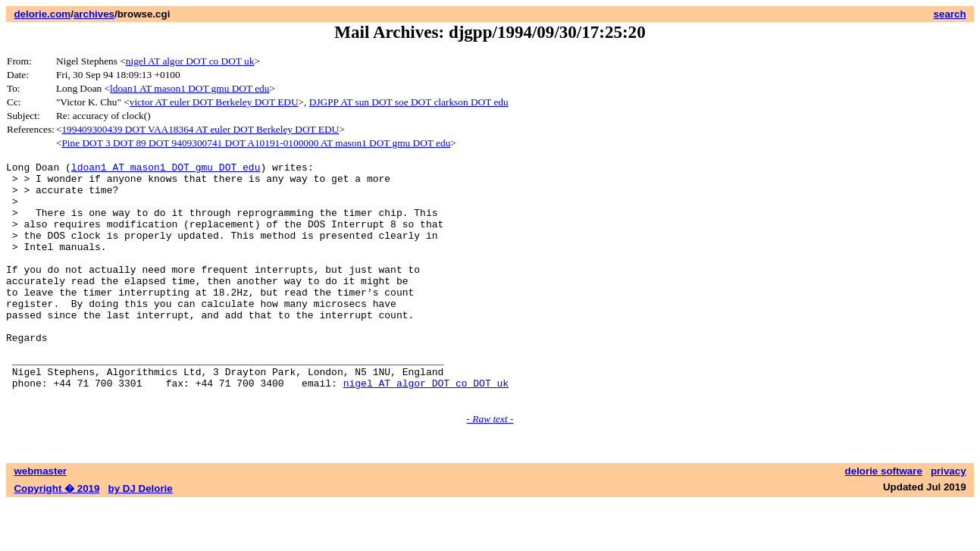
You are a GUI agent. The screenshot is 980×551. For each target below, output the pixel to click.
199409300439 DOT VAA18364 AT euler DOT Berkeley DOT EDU (200, 129)
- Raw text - (490, 466)
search (950, 14)
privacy (949, 519)
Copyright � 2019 (56, 536)
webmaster (40, 519)
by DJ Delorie (141, 536)
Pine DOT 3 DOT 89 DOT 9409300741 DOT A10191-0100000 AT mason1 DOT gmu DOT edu (256, 143)
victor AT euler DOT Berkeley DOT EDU (214, 102)
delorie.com (42, 14)
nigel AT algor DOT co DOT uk (190, 61)
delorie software (884, 519)
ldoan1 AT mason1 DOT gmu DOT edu (189, 88)
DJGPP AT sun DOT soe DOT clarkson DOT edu (409, 102)
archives (94, 14)
